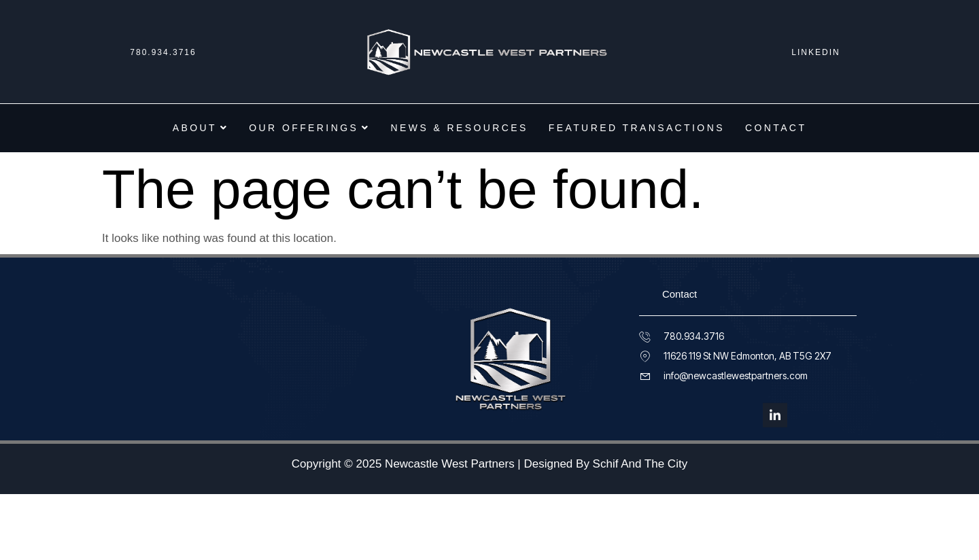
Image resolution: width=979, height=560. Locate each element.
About (201, 128)
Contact (776, 128)
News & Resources (460, 128)
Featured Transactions (637, 128)
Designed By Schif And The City (606, 465)
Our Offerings (309, 128)
